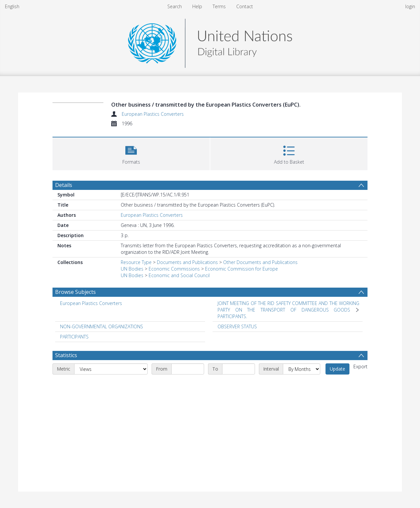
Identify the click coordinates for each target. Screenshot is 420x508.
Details (64, 185)
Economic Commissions (174, 269)
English (12, 6)
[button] (131, 153)
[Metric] (111, 369)
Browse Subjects (75, 292)
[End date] (239, 369)
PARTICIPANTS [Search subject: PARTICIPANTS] (74, 337)
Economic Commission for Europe (241, 269)
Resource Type (136, 262)
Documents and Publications (187, 262)
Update (337, 369)
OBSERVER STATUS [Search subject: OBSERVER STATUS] (237, 326)
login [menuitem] (410, 6)
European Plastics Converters (153, 114)
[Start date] (188, 369)
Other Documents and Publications (260, 262)
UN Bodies (132, 269)
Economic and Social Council (179, 275)
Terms (219, 6)
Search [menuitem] (175, 6)
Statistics (66, 355)
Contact (245, 6)
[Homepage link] (210, 41)
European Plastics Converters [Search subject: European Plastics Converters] (91, 303)
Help (197, 6)
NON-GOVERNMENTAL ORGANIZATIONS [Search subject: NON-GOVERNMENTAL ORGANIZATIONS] (102, 326)
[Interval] (302, 369)
